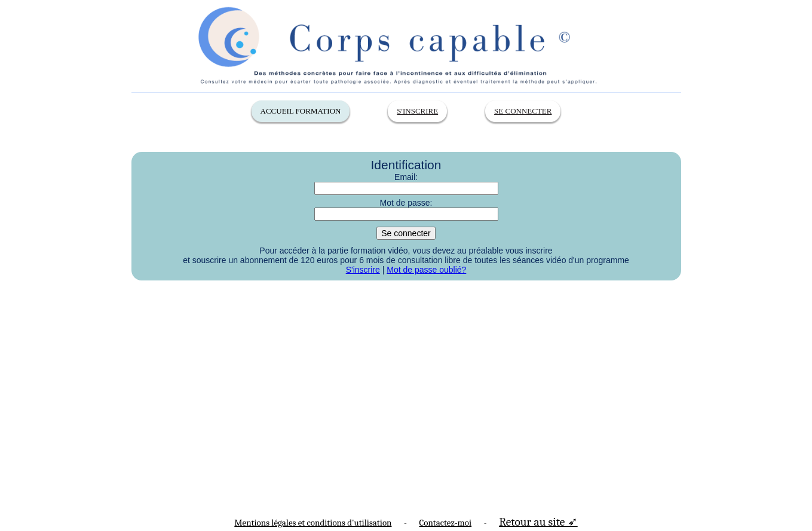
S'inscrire (417, 111)
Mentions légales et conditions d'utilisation (313, 523)
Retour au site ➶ (538, 522)
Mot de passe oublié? (426, 270)
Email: (406, 177)
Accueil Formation (301, 111)
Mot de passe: (406, 203)
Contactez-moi (445, 523)
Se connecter (523, 111)
